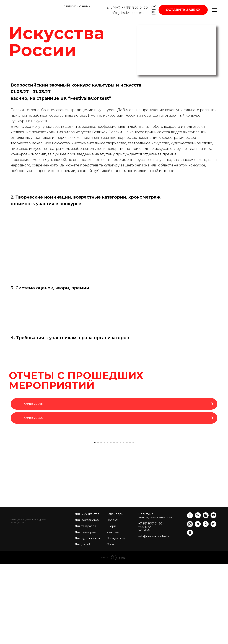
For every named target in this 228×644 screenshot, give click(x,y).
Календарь (115, 594)
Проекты (113, 600)
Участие (113, 612)
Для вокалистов (87, 600)
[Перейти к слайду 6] (111, 523)
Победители (116, 618)
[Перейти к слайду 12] (130, 523)
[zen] (190, 615)
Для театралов (85, 606)
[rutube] (213, 606)
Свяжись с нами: (77, 6)
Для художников (87, 618)
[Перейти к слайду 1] (95, 523)
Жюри (111, 606)
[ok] (206, 606)
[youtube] (213, 597)
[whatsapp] (190, 606)
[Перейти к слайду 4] (104, 523)
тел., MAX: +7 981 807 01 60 (126, 7)
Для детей (83, 624)
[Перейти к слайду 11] (127, 523)
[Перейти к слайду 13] (133, 523)
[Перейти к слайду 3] (101, 523)
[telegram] (198, 606)
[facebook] (190, 597)
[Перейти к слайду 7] (114, 523)
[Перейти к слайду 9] (120, 523)
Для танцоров (85, 612)
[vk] (198, 597)
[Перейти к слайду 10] (124, 523)
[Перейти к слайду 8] (117, 523)
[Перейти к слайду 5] (108, 523)
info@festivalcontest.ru (129, 13)
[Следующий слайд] (182, 477)
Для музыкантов (87, 594)
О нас (111, 624)
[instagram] (206, 597)
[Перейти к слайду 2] (98, 523)
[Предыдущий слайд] (46, 477)
